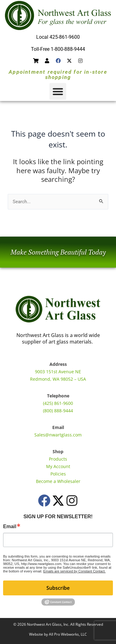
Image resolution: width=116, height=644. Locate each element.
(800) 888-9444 (58, 411)
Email (10, 527)
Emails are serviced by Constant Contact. (75, 571)
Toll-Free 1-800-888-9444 (58, 49)
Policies (58, 474)
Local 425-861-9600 (58, 37)
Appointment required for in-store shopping (58, 74)
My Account (58, 466)
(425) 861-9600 (58, 403)
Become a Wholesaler (58, 481)
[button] (58, 91)
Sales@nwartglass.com (58, 435)
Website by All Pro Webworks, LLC (58, 634)
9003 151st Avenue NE (58, 372)
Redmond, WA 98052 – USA (58, 379)
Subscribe (58, 588)
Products (58, 459)
